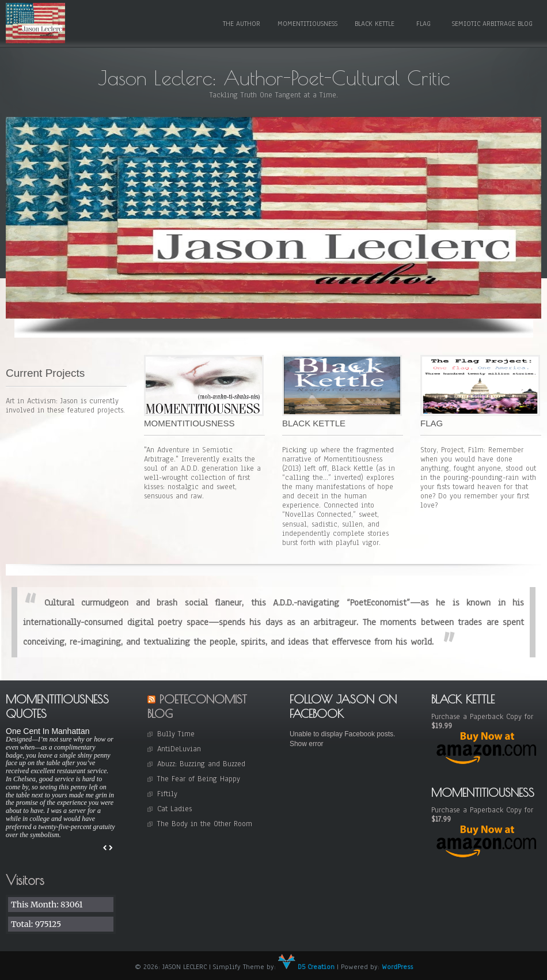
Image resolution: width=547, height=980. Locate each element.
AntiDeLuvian (179, 749)
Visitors (25, 880)
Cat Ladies (174, 809)
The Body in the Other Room (205, 824)
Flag (423, 24)
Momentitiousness (307, 24)
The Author (242, 24)
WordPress (397, 967)
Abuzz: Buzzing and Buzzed (201, 764)
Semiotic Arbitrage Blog (492, 24)
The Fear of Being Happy (199, 779)
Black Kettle (375, 24)
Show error (307, 744)
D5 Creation (306, 967)
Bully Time (176, 734)
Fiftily (167, 794)
